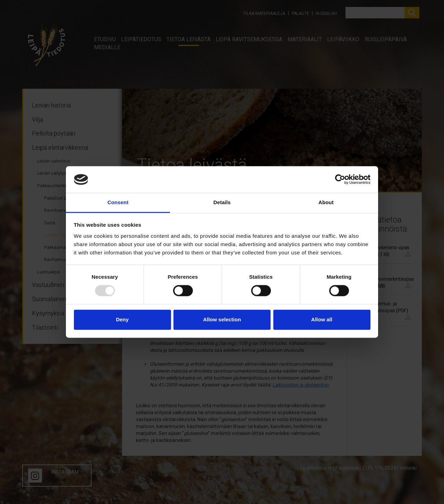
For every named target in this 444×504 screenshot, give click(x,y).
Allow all (322, 319)
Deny (122, 319)
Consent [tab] (118, 202)
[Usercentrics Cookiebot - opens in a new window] (340, 180)
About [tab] (326, 202)
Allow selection (222, 319)
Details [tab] (222, 202)
